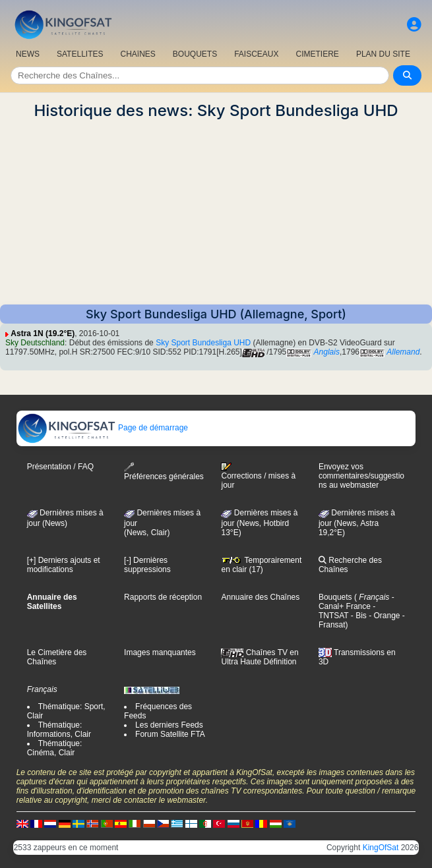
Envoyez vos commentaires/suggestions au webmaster (361, 476)
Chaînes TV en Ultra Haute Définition (260, 657)
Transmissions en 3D (357, 657)
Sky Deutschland (35, 343)
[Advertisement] (216, 212)
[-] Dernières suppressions (147, 565)
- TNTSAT (347, 611)
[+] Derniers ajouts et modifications (64, 565)
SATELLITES (80, 54)
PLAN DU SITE (383, 54)
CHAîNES (138, 54)
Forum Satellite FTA (170, 734)
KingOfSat (381, 848)
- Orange (384, 616)
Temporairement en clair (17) (261, 565)
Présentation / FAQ (60, 467)
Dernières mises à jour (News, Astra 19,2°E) (357, 523)
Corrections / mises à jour (258, 476)
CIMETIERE (318, 54)
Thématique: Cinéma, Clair (55, 748)
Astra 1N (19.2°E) (43, 333)
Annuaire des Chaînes (260, 597)
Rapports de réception (163, 597)
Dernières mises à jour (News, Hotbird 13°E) (259, 523)
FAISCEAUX (256, 54)
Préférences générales (164, 472)
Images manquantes (160, 652)
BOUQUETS (195, 54)
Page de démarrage (103, 428)
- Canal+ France (356, 602)
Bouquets (335, 597)
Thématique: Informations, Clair (59, 730)
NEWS (28, 54)
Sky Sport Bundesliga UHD (203, 343)
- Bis (357, 616)
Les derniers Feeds (169, 725)
